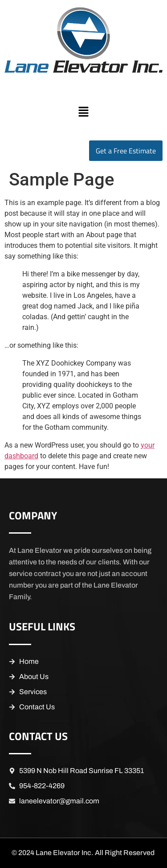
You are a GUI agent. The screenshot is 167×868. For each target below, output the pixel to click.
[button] (83, 112)
